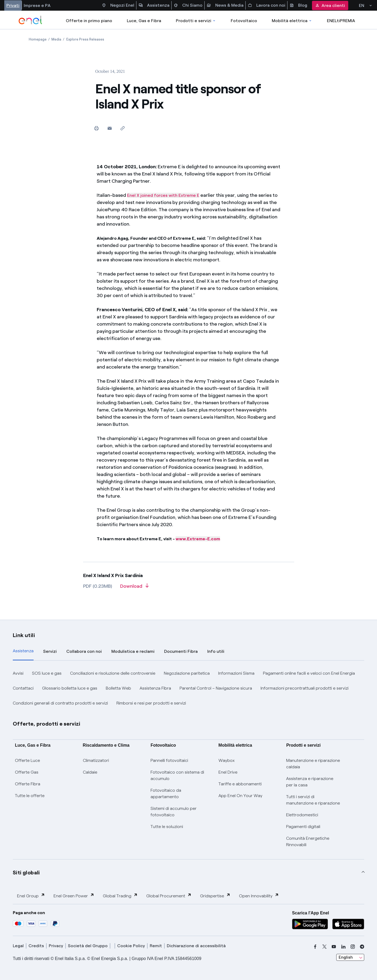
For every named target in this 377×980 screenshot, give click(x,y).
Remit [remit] (156, 946)
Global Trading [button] (120, 896)
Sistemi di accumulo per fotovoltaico (174, 812)
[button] (110, 128)
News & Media (225, 5)
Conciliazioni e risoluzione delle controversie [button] (113, 673)
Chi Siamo (188, 5)
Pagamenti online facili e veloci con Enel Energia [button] (309, 673)
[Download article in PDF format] (134, 588)
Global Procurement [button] (169, 896)
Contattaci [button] (23, 688)
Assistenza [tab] (23, 651)
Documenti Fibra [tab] (181, 651)
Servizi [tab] (50, 651)
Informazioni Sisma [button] (236, 673)
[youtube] (334, 947)
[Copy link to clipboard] (123, 128)
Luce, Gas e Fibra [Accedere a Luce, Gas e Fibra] (144, 21)
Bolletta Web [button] (118, 688)
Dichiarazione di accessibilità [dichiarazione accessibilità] (196, 946)
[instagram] (353, 947)
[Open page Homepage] (38, 39)
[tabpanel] (188, 688)
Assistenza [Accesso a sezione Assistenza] (154, 5)
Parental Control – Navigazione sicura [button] (216, 688)
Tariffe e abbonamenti (240, 784)
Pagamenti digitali (303, 827)
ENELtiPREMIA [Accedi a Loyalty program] (341, 21)
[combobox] (350, 957)
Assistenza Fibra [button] (155, 688)
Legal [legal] (18, 946)
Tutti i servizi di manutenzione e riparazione (313, 800)
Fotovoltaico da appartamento (166, 793)
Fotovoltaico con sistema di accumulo (177, 775)
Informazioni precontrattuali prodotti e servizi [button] (305, 688)
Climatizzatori (96, 760)
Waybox (227, 760)
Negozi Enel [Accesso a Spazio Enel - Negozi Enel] (118, 5)
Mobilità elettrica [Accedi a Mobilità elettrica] (292, 21)
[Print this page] (97, 128)
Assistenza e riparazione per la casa (310, 782)
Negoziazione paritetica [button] (187, 673)
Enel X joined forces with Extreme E (163, 195)
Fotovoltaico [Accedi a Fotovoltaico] (244, 21)
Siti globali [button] (26, 873)
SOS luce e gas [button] (47, 673)
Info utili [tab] (216, 651)
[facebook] (315, 947)
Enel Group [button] (31, 896)
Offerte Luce (27, 760)
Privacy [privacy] (56, 946)
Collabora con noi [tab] (84, 651)
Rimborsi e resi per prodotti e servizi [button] (151, 703)
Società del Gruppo (88, 946)
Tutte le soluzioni (167, 827)
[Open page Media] (56, 39)
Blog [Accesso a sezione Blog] (298, 5)
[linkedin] (343, 947)
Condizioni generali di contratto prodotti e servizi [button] (60, 703)
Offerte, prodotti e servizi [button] (47, 724)
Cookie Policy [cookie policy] (131, 946)
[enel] (31, 20)
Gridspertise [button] (215, 896)
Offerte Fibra (28, 784)
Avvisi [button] (18, 673)
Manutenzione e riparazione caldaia (313, 764)
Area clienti (330, 5)
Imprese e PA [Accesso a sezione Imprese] (37, 5)
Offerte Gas (27, 772)
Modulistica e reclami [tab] (133, 651)
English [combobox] (346, 957)
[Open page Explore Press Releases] (85, 39)
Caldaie (90, 772)
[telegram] (362, 947)
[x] (325, 947)
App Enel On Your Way (240, 796)
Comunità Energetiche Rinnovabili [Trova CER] (308, 841)
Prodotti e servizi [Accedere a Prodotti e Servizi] (196, 21)
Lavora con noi (267, 5)
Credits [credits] (36, 946)
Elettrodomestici (302, 815)
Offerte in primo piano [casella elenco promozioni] (89, 21)
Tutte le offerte (30, 796)
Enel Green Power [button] (74, 896)
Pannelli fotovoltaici (169, 760)
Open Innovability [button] (259, 896)
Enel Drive (228, 772)
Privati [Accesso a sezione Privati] (13, 5)
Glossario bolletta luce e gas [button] (70, 688)
